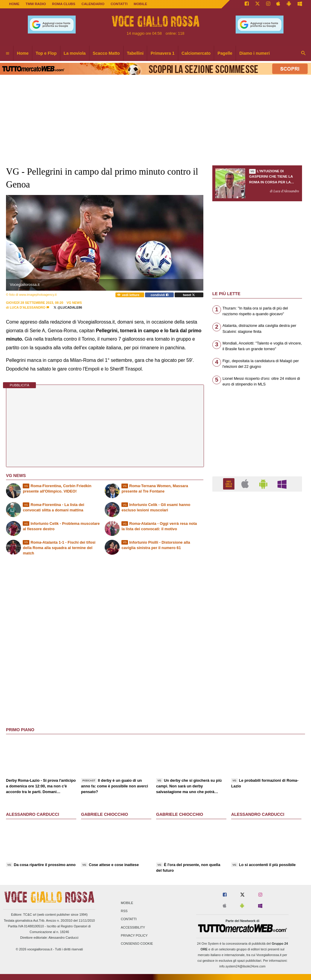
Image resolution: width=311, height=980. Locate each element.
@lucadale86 (68, 307)
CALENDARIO (93, 4)
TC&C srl (30, 915)
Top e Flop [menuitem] (46, 53)
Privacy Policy (134, 935)
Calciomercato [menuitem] (196, 53)
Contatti (129, 919)
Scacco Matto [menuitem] (106, 53)
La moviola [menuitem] (75, 53)
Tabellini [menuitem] (135, 53)
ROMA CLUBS (64, 4)
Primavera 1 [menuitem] (163, 53)
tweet (189, 295)
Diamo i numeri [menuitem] (254, 53)
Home (14, 4)
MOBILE (140, 4)
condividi (160, 295)
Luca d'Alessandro (28, 307)
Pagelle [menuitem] (225, 53)
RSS (124, 911)
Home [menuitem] (23, 53)
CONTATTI (119, 4)
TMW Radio (36, 4)
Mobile (127, 903)
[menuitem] (7, 54)
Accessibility (133, 927)
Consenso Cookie (137, 944)
